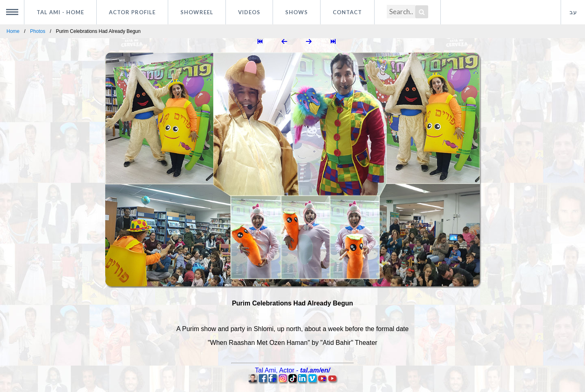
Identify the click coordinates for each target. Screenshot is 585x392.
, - (293, 370)
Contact (347, 12)
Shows (297, 12)
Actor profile (132, 12)
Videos (249, 12)
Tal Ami (60, 12)
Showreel (197, 12)
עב (573, 12)
